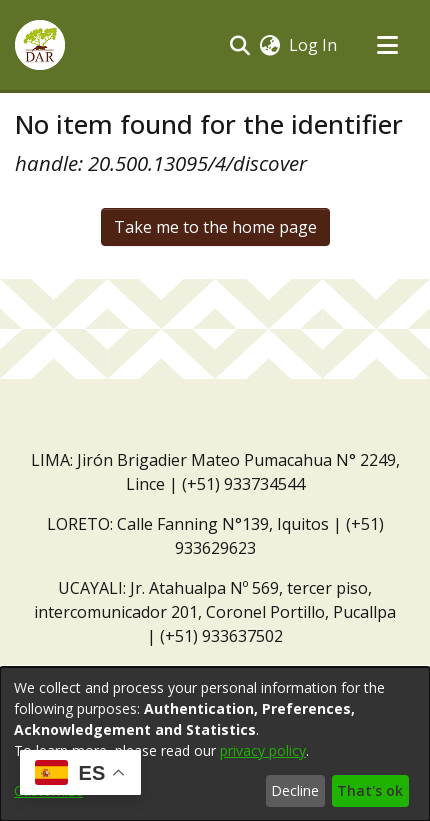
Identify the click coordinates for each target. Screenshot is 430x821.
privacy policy (263, 750)
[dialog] (215, 744)
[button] (40, 45)
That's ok (370, 790)
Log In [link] (314, 45)
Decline (295, 790)
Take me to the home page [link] (215, 227)
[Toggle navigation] (387, 45)
